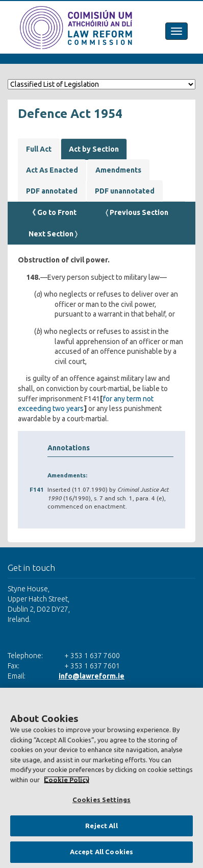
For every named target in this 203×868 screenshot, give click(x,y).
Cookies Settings (102, 800)
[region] (102, 778)
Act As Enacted (52, 170)
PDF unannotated (125, 191)
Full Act (39, 149)
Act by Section (94, 149)
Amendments (118, 170)
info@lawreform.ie (92, 676)
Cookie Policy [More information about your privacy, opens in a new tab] (67, 780)
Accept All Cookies (102, 852)
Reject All (101, 826)
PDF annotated (52, 191)
